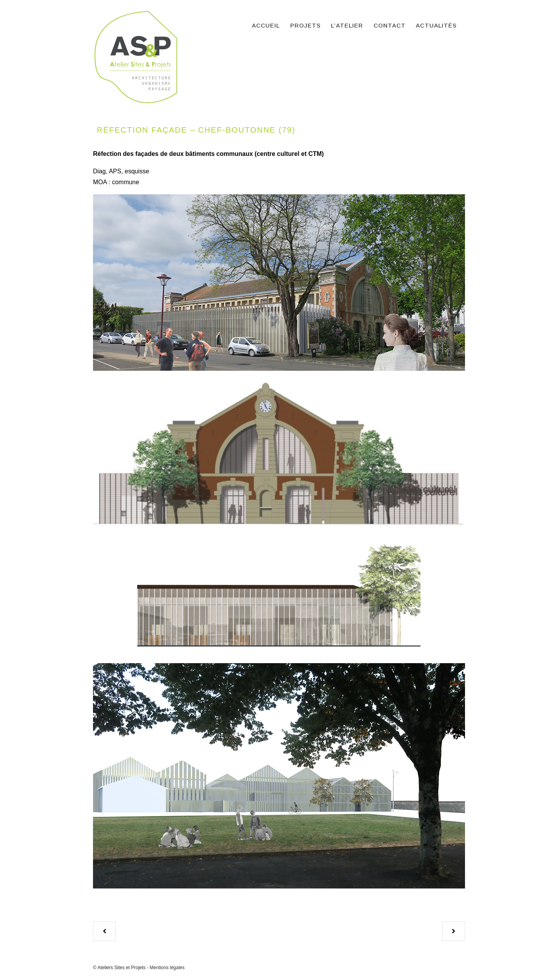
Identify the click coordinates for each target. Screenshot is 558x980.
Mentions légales (167, 968)
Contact (390, 25)
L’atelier (347, 25)
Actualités (436, 25)
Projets (306, 25)
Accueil (266, 25)
